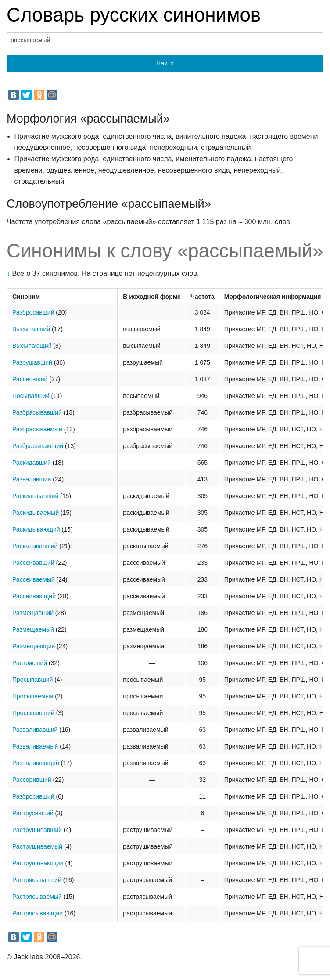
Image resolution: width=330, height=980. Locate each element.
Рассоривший (32, 780)
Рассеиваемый (34, 579)
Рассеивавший (33, 563)
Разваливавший (35, 730)
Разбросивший (33, 796)
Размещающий (34, 646)
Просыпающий (33, 713)
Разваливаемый (35, 746)
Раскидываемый (36, 513)
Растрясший (30, 663)
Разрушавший (32, 362)
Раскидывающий (36, 529)
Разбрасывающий (38, 446)
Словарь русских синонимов (134, 15)
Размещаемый (33, 629)
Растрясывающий (38, 913)
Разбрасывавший (37, 412)
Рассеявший (30, 379)
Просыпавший (32, 680)
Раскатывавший (35, 546)
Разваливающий (36, 763)
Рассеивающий (34, 596)
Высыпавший (31, 329)
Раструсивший (33, 813)
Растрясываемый (37, 897)
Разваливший (32, 479)
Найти (165, 63)
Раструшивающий (38, 863)
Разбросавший (33, 312)
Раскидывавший (35, 496)
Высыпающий (32, 346)
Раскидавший (32, 463)
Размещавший (33, 613)
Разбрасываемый (37, 429)
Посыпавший (31, 396)
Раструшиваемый (37, 846)
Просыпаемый (33, 696)
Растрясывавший (37, 880)
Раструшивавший (37, 830)
